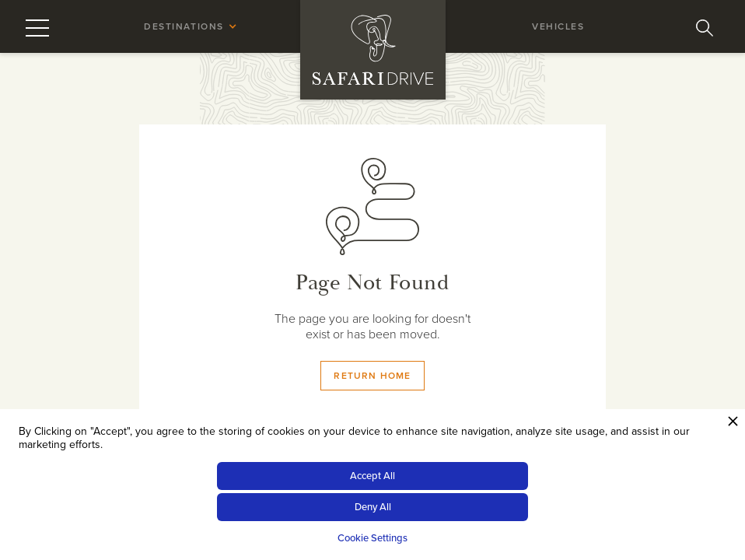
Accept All (372, 476)
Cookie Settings (372, 538)
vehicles (558, 26)
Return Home (372, 376)
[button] (187, 26)
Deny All (373, 507)
